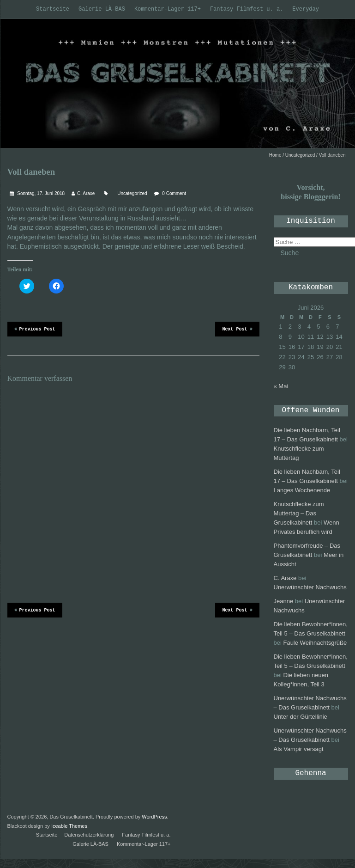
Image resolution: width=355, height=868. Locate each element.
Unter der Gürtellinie (301, 717)
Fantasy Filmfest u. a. (247, 9)
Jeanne (284, 601)
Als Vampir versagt (299, 749)
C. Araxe (86, 193)
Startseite (53, 9)
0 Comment (174, 193)
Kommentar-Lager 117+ (168, 9)
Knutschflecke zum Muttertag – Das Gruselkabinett (299, 513)
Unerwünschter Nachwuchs (310, 587)
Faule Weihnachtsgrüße (315, 643)
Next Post (237, 329)
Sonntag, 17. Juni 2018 (41, 193)
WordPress (154, 817)
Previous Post (35, 329)
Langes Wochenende (302, 490)
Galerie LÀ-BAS (102, 9)
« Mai (281, 386)
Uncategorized (300, 155)
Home (275, 155)
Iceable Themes (69, 826)
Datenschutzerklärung (89, 835)
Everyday (306, 9)
